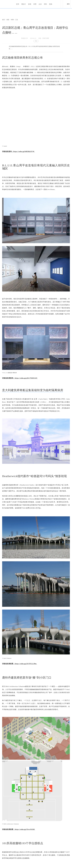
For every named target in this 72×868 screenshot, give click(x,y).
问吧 (35, 4)
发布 (68, 4)
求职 (45, 4)
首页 (18, 4)
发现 (30, 4)
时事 (12, 20)
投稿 (51, 4)
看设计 (24, 4)
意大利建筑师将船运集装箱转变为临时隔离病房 (33, 390)
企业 (40, 4)
